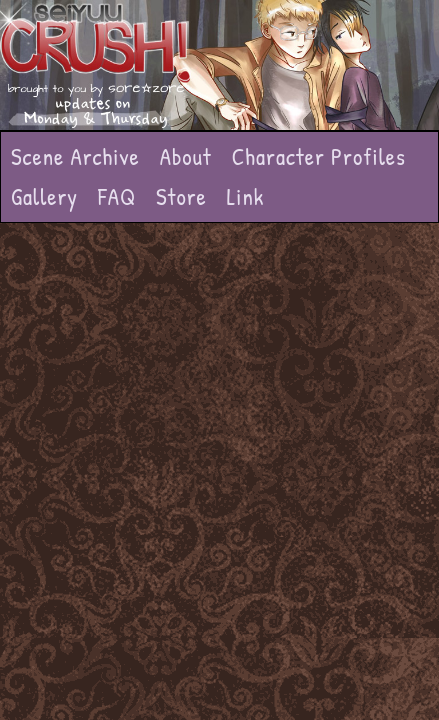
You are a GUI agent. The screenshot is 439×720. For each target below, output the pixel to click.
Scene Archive (75, 156)
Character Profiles (319, 156)
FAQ (117, 196)
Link (246, 196)
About (186, 156)
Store (181, 196)
